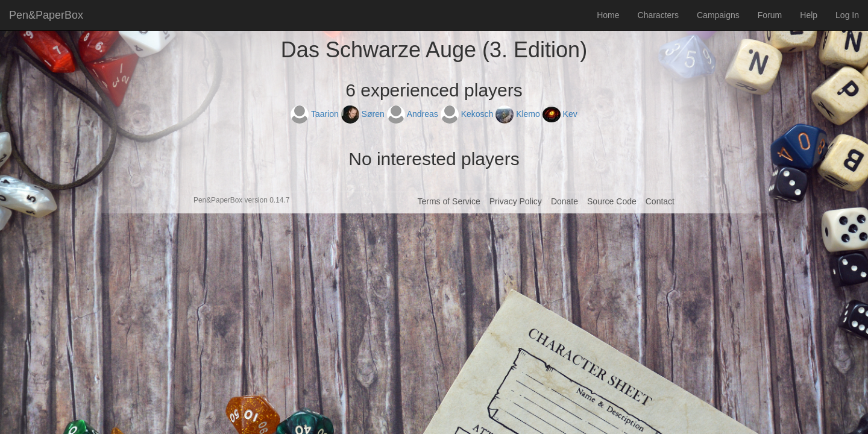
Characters (658, 15)
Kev (560, 114)
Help (809, 15)
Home (608, 15)
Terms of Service (448, 201)
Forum (770, 15)
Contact (660, 201)
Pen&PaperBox (46, 15)
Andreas (414, 114)
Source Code (612, 201)
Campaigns (718, 15)
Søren (364, 114)
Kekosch (468, 114)
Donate (565, 201)
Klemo (519, 114)
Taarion (316, 114)
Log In (847, 15)
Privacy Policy (516, 201)
